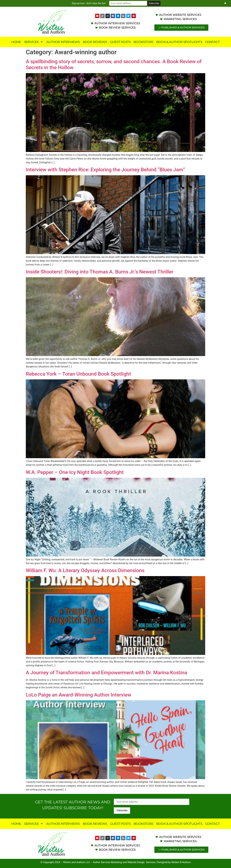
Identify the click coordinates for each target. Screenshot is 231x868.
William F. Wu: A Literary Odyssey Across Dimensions (85, 570)
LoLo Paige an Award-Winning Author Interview (79, 695)
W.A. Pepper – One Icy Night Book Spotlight (75, 472)
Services (34, 42)
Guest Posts (120, 42)
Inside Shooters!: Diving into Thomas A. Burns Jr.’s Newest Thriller (100, 272)
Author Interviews (63, 42)
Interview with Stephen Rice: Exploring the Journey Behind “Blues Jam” (105, 170)
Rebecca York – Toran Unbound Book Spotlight (78, 374)
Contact (212, 42)
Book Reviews (95, 42)
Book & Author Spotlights (179, 42)
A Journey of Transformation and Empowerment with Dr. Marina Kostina (106, 673)
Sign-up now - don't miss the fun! (89, 3)
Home (16, 42)
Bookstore (143, 42)
